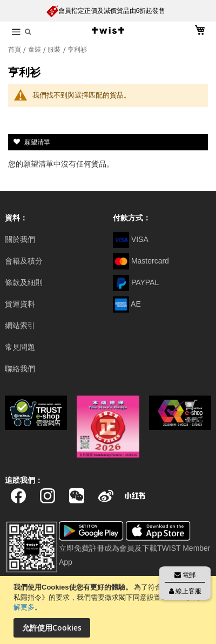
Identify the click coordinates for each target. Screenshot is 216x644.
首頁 (15, 50)
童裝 (35, 50)
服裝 (55, 50)
